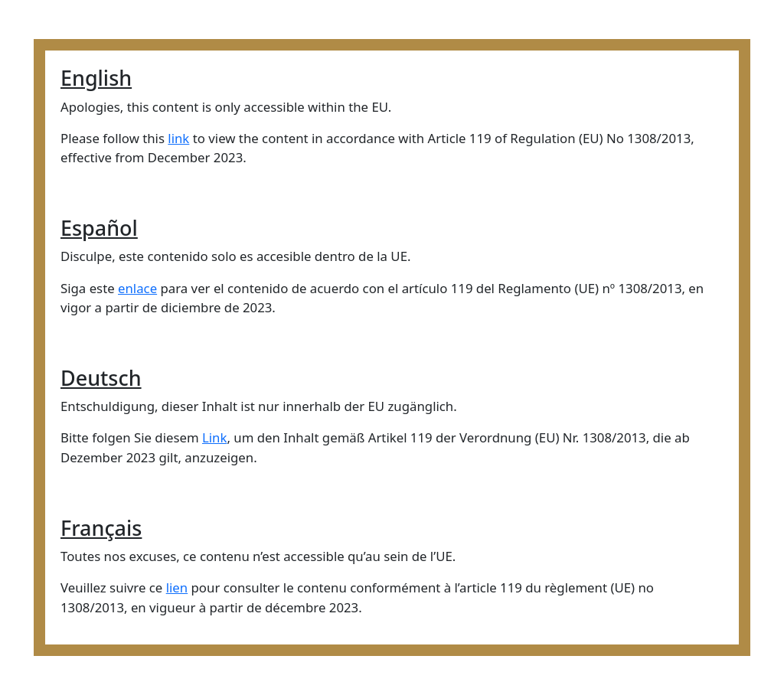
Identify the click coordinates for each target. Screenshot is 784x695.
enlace (137, 288)
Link (214, 437)
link (178, 138)
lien (177, 587)
